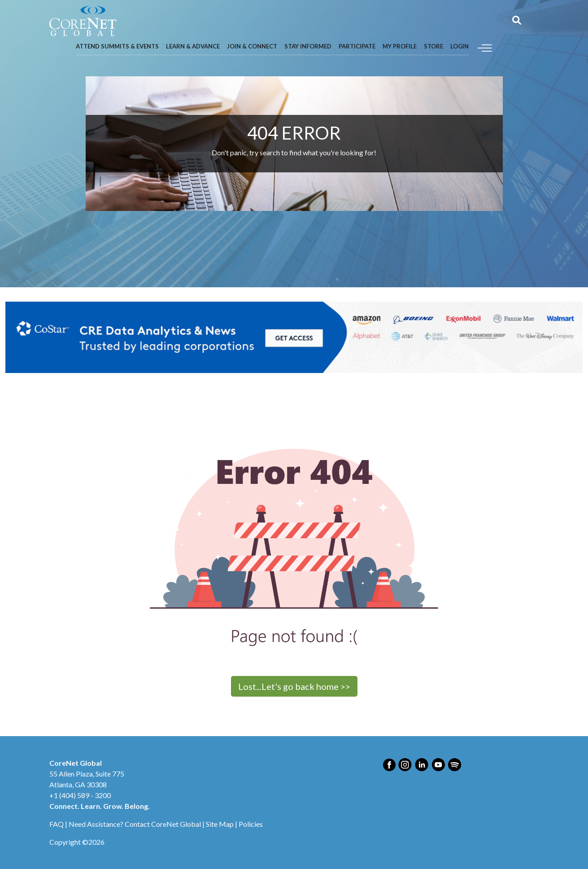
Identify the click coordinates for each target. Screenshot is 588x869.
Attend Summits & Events (117, 46)
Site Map (220, 824)
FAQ (57, 824)
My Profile (400, 46)
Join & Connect (252, 46)
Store (433, 46)
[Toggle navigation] (485, 47)
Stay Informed (308, 46)
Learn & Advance (193, 46)
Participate (357, 46)
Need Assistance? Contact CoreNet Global (135, 824)
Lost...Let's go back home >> (294, 686)
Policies (251, 824)
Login (460, 46)
